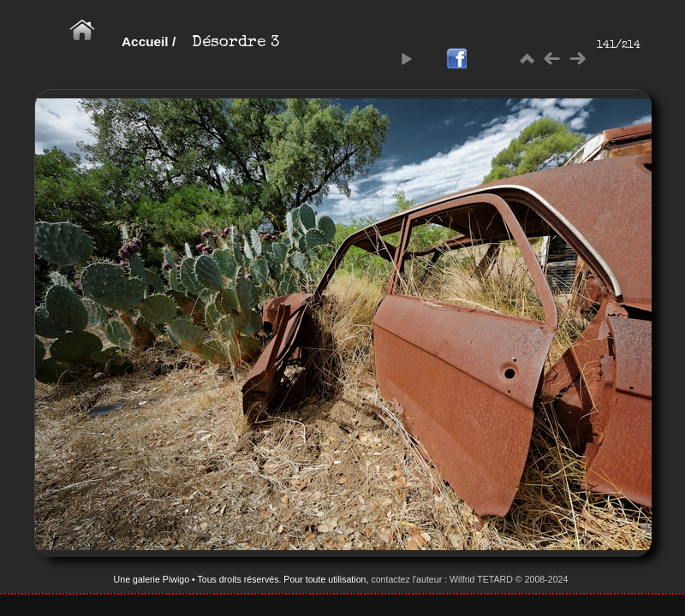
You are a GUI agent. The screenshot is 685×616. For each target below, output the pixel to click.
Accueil (145, 41)
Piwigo (176, 579)
